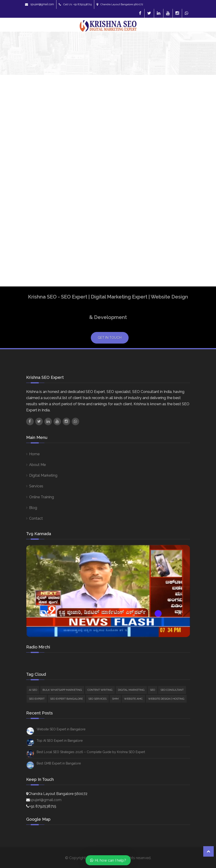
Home (34, 454)
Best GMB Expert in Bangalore (59, 763)
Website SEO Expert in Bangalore (61, 729)
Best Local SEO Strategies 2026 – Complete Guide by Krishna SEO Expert (91, 752)
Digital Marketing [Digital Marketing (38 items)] (131, 690)
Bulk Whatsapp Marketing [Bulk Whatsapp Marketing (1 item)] (62, 690)
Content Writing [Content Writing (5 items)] (100, 690)
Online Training (42, 497)
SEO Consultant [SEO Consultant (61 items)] (172, 690)
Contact (36, 518)
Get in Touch (110, 338)
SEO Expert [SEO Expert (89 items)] (37, 699)
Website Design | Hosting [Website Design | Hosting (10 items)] (166, 699)
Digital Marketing (43, 475)
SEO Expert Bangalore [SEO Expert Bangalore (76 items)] (66, 699)
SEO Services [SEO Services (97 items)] (97, 699)
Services (36, 486)
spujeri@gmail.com (39, 4)
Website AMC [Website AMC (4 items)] (133, 699)
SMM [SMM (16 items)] (115, 699)
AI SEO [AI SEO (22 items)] (33, 690)
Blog (33, 508)
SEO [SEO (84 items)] (152, 690)
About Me (37, 465)
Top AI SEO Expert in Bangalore (60, 741)
